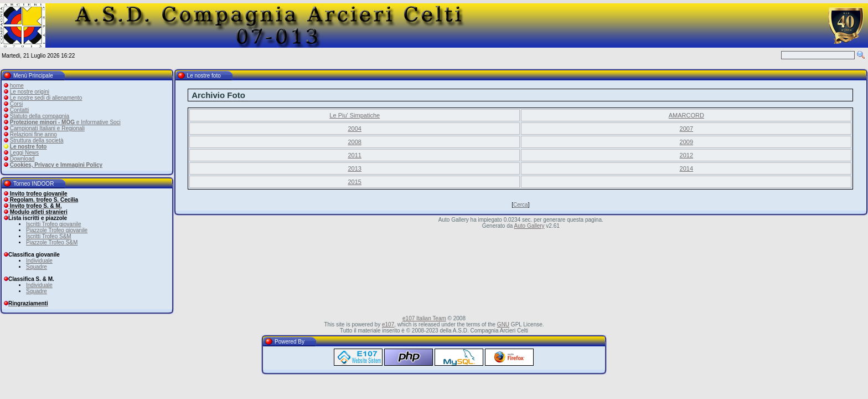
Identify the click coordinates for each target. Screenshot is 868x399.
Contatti (19, 110)
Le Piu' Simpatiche (355, 115)
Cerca (521, 205)
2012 (686, 155)
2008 (355, 142)
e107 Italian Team (424, 318)
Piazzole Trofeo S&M (52, 242)
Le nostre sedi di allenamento (46, 98)
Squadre (37, 267)
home (17, 86)
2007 (686, 129)
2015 (355, 182)
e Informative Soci (65, 122)
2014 (686, 168)
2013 (355, 168)
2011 (355, 155)
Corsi (16, 104)
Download (22, 159)
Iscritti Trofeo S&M (49, 236)
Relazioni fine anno (33, 134)
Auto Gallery (529, 226)
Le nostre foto (29, 147)
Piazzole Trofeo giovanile (57, 230)
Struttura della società (37, 140)
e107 (388, 324)
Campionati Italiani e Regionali (47, 128)
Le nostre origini (30, 92)
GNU (503, 324)
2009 (686, 142)
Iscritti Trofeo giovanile (54, 224)
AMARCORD (686, 115)
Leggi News (24, 153)
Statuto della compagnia (40, 116)
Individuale (39, 261)
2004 (355, 129)
